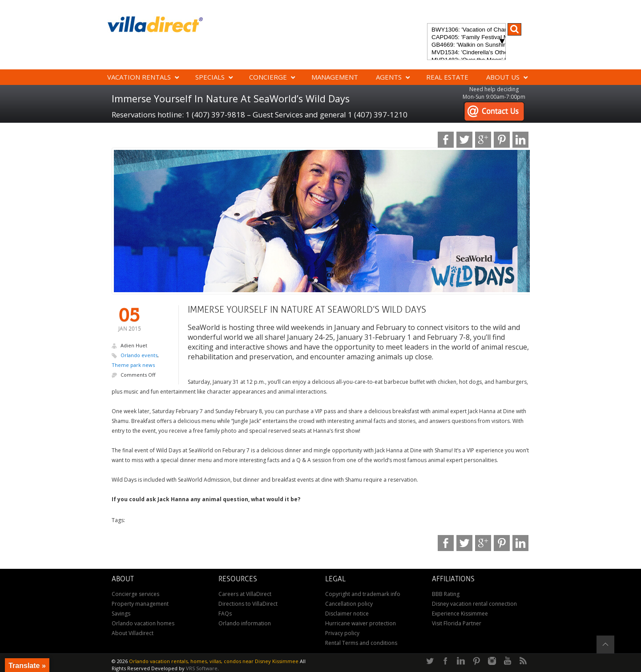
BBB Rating (446, 594)
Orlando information (245, 623)
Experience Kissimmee (460, 614)
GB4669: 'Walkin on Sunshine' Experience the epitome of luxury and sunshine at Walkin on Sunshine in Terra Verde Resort (466, 45)
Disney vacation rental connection (474, 604)
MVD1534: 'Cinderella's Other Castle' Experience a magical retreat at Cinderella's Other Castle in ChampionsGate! (466, 53)
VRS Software (202, 668)
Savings (121, 614)
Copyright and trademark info (363, 594)
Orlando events (139, 355)
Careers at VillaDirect (245, 594)
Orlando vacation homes (143, 623)
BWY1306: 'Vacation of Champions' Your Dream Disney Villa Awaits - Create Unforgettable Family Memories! (466, 30)
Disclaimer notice (347, 614)
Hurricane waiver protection (361, 623)
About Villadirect (133, 633)
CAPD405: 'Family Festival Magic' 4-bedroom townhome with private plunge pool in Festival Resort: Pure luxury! (466, 38)
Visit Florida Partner (457, 623)
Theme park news (133, 365)
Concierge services (135, 594)
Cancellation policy (349, 604)
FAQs (225, 614)
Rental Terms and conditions (361, 643)
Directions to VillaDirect (248, 604)
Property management (140, 604)
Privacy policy (342, 633)
